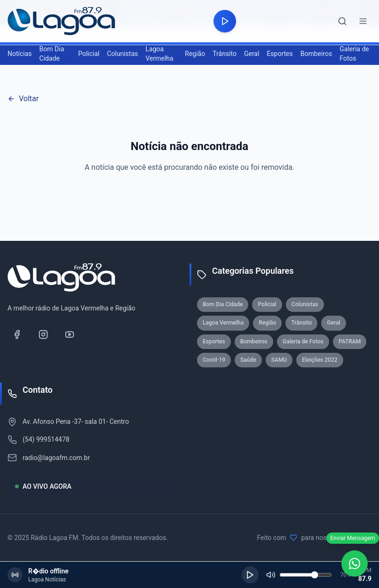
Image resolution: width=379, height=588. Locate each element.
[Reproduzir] (250, 575)
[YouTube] (70, 334)
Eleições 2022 (320, 360)
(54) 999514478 (46, 439)
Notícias (20, 54)
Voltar (23, 99)
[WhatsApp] (355, 564)
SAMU (279, 360)
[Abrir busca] (342, 21)
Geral (252, 54)
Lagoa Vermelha (159, 54)
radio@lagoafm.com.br (56, 458)
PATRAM (350, 342)
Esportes (280, 54)
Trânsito (225, 54)
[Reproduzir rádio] (225, 21)
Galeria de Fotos (354, 54)
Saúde (248, 360)
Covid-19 (214, 360)
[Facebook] (17, 334)
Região (195, 54)
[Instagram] (43, 334)
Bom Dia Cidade (52, 54)
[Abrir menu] (363, 21)
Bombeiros (316, 54)
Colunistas (122, 54)
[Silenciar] (271, 575)
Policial (89, 54)
